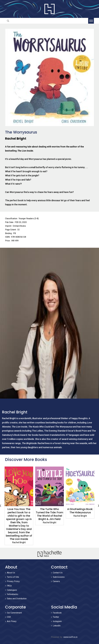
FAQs (9, 586)
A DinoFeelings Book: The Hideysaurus (80, 511)
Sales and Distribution (17, 599)
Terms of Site (13, 577)
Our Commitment (14, 613)
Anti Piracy (12, 621)
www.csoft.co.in (70, 637)
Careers (56, 581)
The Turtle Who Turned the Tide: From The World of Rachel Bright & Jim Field (49, 514)
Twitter (56, 617)
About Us (11, 573)
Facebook (57, 613)
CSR (9, 617)
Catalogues (12, 590)
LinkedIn (57, 626)
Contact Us (58, 573)
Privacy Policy (13, 581)
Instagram (57, 621)
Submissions (59, 577)
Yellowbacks (13, 594)
